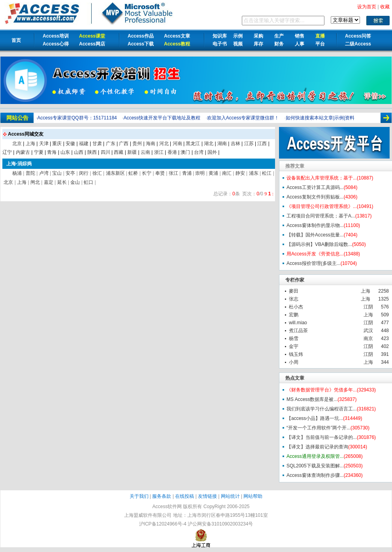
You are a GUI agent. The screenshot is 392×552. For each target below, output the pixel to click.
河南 (177, 144)
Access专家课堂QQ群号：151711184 (77, 118)
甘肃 (97, 144)
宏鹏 (294, 315)
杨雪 (294, 338)
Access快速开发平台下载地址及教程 (162, 118)
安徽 (70, 144)
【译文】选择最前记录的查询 (317, 447)
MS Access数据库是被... (312, 399)
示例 (238, 36)
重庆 (57, 144)
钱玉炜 (296, 354)
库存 (258, 44)
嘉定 (49, 182)
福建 (84, 144)
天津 (44, 144)
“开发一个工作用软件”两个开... (318, 428)
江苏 (249, 144)
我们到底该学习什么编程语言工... (322, 409)
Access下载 (141, 44)
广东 (111, 144)
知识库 (220, 36)
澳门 (185, 152)
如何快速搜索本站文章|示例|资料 (320, 118)
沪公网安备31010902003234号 (220, 524)
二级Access (358, 44)
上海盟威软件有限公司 (148, 515)
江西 (262, 144)
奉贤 (160, 173)
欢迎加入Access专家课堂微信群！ (243, 118)
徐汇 (97, 173)
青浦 (187, 173)
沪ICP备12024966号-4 (163, 524)
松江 (267, 173)
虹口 (89, 182)
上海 (366, 291)
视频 (238, 44)
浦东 (254, 173)
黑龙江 (193, 144)
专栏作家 (295, 280)
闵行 (84, 173)
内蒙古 (23, 152)
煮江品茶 (298, 331)
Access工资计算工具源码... (315, 187)
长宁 (147, 173)
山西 (79, 152)
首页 (16, 40)
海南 (151, 144)
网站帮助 (253, 496)
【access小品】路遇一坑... (315, 418)
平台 (320, 44)
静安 (240, 173)
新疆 (132, 152)
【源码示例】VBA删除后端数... (319, 244)
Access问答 (358, 36)
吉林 (236, 144)
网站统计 (230, 496)
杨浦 (17, 173)
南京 (368, 338)
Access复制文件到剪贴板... (315, 197)
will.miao (298, 323)
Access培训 (56, 36)
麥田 (294, 291)
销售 (300, 36)
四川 (106, 152)
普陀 (30, 173)
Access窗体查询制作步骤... (315, 475)
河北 (164, 144)
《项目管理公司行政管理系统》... (322, 206)
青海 (52, 152)
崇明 (200, 173)
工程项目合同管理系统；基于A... (321, 216)
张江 (173, 173)
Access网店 (92, 44)
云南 (145, 152)
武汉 (368, 331)
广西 (124, 144)
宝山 (57, 173)
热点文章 (295, 378)
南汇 (227, 173)
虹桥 (133, 173)
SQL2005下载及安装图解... (315, 466)
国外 (212, 152)
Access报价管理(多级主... (314, 263)
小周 (294, 362)
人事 (300, 44)
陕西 (92, 152)
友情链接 (207, 496)
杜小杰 (296, 307)
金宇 (294, 346)
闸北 (35, 182)
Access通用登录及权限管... (315, 456)
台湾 (199, 152)
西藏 (119, 152)
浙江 (159, 152)
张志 (294, 299)
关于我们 (139, 496)
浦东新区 (115, 173)
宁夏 (39, 152)
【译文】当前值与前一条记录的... (322, 437)
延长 (62, 182)
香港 (172, 152)
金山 (75, 182)
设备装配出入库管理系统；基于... (322, 178)
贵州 (137, 144)
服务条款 (162, 496)
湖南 (222, 144)
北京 (17, 144)
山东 (65, 152)
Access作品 (141, 36)
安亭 (70, 173)
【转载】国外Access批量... (315, 235)
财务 (279, 44)
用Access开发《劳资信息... (315, 254)
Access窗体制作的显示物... (315, 225)
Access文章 (177, 36)
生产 (279, 36)
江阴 (368, 307)
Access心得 (56, 44)
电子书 (220, 44)
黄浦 (213, 173)
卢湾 (44, 173)
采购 (258, 36)
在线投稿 (185, 496)
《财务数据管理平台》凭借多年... (322, 390)
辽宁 (7, 152)
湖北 (209, 144)
